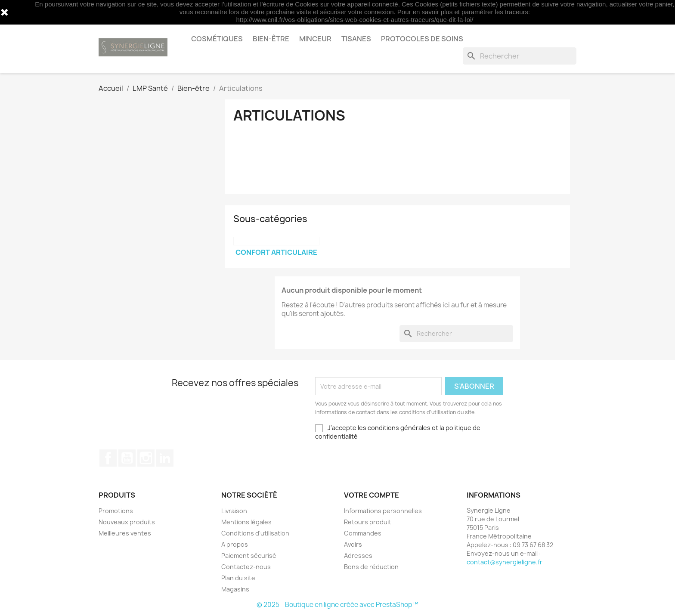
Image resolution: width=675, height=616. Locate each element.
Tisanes (356, 39)
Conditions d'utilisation (255, 533)
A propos (235, 544)
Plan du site (238, 578)
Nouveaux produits (127, 522)
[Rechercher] (520, 56)
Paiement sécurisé (249, 556)
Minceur (315, 39)
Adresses (358, 556)
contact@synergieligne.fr (505, 562)
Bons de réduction (371, 567)
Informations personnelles (383, 511)
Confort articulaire (276, 252)
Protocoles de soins (422, 39)
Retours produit (368, 522)
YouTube (127, 458)
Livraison (234, 511)
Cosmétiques (217, 39)
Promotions (116, 511)
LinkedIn (165, 458)
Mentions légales (246, 522)
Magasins (235, 589)
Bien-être (271, 39)
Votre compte (372, 495)
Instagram (146, 458)
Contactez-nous (246, 567)
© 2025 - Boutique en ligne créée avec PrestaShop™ (337, 605)
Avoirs (353, 544)
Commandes (363, 533)
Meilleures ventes (125, 533)
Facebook (108, 458)
